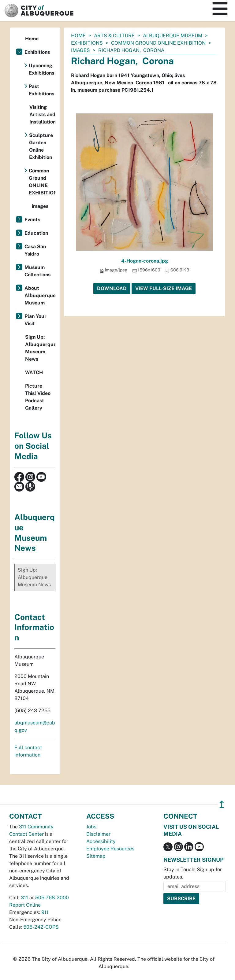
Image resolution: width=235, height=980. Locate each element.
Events (32, 220)
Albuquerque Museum (173, 36)
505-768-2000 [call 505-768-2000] (52, 898)
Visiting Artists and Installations (42, 114)
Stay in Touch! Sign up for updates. (193, 873)
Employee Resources (110, 849)
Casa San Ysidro (35, 250)
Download (112, 288)
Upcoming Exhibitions (41, 69)
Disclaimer (98, 834)
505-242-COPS (41, 927)
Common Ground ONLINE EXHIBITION (158, 43)
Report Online (25, 905)
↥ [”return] (222, 804)
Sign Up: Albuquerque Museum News (40, 348)
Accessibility (101, 841)
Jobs (91, 827)
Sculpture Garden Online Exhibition (41, 146)
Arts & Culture (114, 36)
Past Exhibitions (41, 90)
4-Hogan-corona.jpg (145, 261)
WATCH (34, 372)
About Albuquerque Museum (40, 295)
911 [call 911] (45, 912)
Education (36, 233)
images (80, 50)
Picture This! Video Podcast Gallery (38, 397)
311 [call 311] (24, 898)
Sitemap (96, 856)
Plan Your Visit (35, 320)
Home (78, 36)
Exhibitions (87, 43)
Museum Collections (37, 271)
